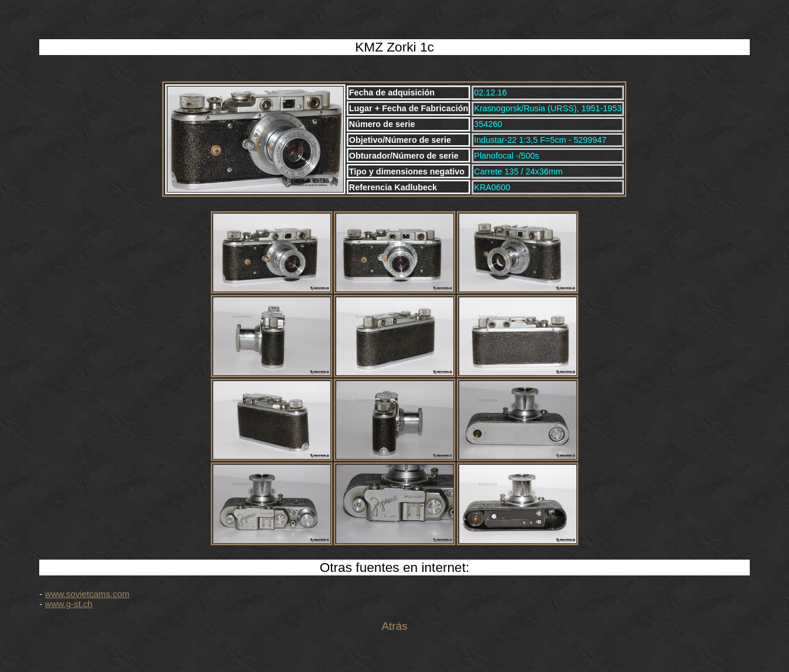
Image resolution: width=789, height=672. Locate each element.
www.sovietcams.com (87, 594)
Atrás (394, 626)
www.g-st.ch (69, 604)
